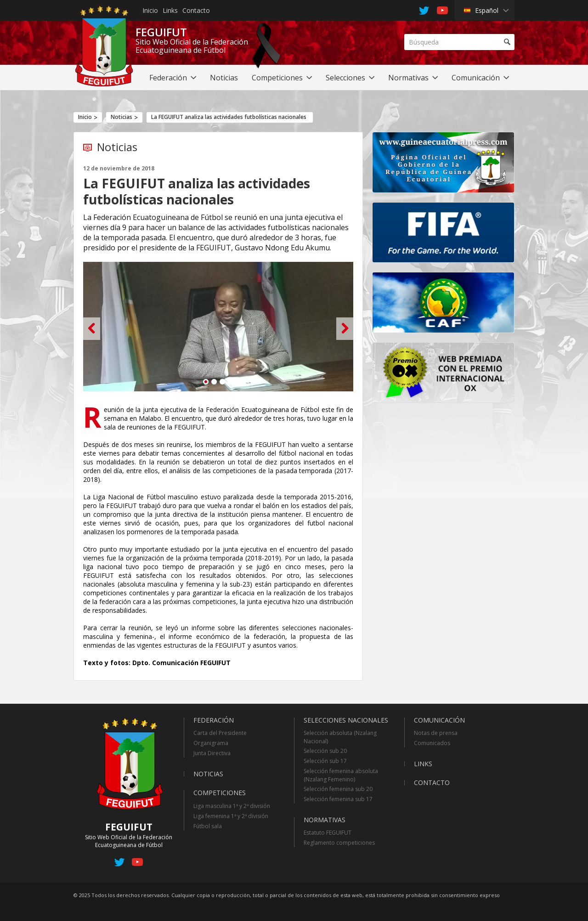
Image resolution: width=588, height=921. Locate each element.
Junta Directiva (212, 753)
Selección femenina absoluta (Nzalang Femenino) (341, 775)
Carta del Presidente (220, 733)
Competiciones (220, 793)
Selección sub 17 (325, 761)
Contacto (196, 10)
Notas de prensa (436, 733)
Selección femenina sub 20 (338, 789)
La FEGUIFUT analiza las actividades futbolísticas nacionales (229, 117)
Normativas (325, 820)
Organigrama (211, 743)
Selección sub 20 (325, 751)
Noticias (122, 117)
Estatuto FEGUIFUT (328, 833)
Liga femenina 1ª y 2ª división (231, 816)
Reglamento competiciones (339, 843)
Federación (214, 720)
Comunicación (439, 720)
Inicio (150, 10)
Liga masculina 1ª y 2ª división (232, 806)
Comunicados (432, 743)
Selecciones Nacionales (346, 720)
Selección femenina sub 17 (338, 799)
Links (170, 10)
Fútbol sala (208, 826)
